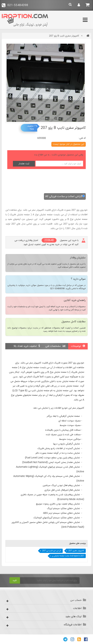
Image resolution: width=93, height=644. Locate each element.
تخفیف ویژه (30, 127)
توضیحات (78, 346)
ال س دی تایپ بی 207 (52, 551)
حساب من (76, 600)
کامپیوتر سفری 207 (76, 551)
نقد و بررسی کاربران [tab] (72, 352)
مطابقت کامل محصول (74, 322)
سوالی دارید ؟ (78, 279)
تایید (15, 580)
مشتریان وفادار (78, 258)
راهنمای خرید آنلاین (75, 301)
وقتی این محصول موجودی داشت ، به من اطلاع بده (59, 155)
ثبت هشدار (24, 164)
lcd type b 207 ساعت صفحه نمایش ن (68, 556)
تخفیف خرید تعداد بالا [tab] (27, 346)
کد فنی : (82, 138)
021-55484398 (15, 5)
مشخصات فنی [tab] (55, 346)
